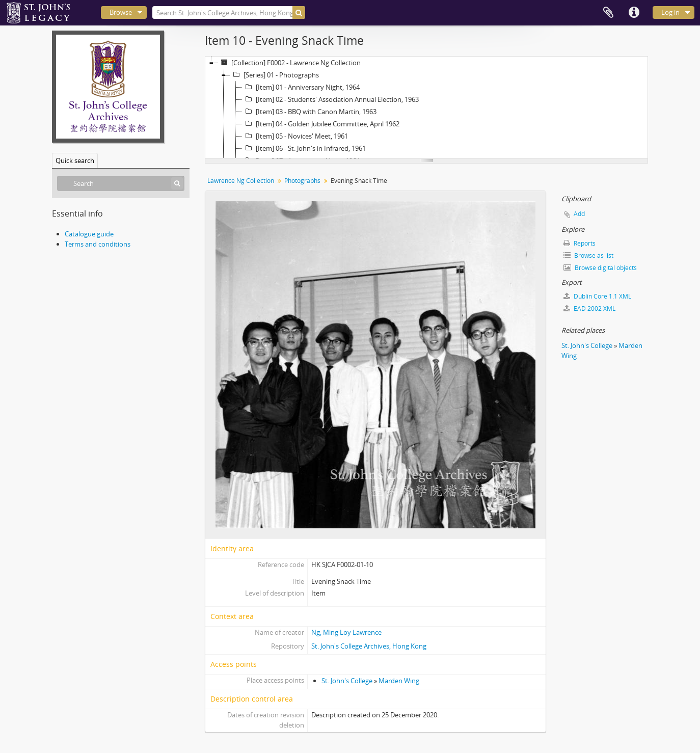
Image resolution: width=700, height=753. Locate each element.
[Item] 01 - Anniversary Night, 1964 (301, 87)
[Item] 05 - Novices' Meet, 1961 (295, 136)
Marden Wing (399, 681)
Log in (670, 12)
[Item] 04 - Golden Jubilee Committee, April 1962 (321, 124)
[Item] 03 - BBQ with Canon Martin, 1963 (309, 112)
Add (579, 214)
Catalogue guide (89, 234)
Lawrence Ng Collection (241, 181)
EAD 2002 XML (589, 308)
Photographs (302, 181)
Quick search (75, 160)
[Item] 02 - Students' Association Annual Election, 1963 (331, 99)
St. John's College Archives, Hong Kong (369, 646)
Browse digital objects (600, 268)
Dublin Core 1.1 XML (597, 296)
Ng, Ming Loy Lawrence (346, 632)
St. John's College (347, 681)
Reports (580, 243)
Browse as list (588, 256)
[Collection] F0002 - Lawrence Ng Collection (289, 63)
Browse (121, 12)
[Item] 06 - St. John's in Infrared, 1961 (304, 148)
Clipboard (608, 13)
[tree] (426, 107)
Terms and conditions (98, 244)
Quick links (634, 13)
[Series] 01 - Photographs (275, 75)
